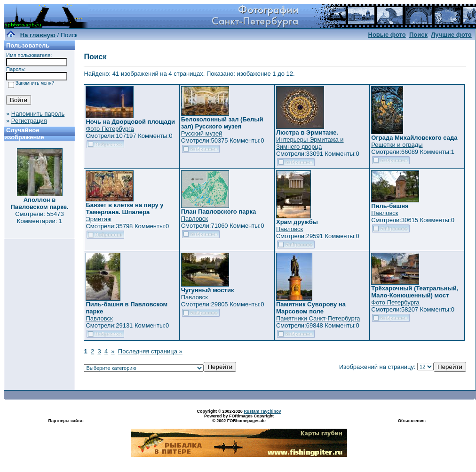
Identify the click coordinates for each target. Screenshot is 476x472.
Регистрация (29, 121)
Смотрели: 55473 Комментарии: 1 (39, 217)
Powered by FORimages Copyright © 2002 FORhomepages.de (239, 418)
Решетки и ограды (397, 145)
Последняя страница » (150, 351)
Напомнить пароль (38, 114)
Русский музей (202, 133)
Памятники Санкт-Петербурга (318, 318)
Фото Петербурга (110, 129)
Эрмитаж (99, 219)
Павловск (194, 219)
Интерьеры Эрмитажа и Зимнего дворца (310, 143)
